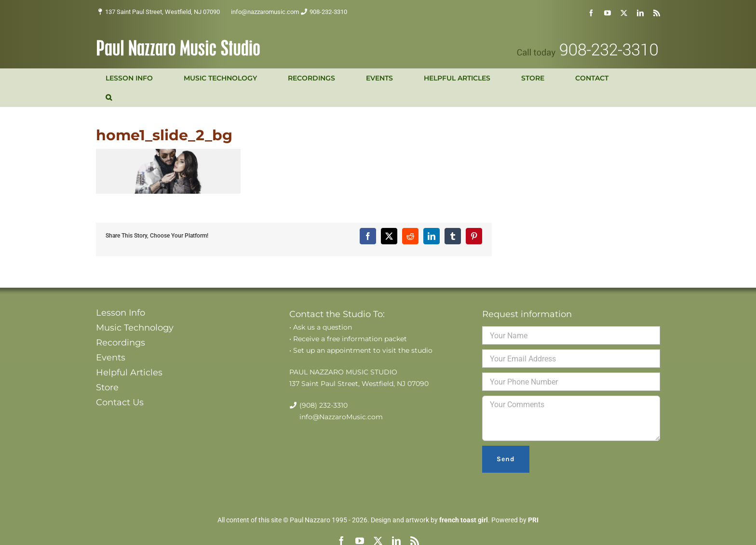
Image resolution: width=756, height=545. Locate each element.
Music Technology (135, 328)
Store (107, 387)
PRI (533, 520)
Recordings (121, 343)
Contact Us (120, 402)
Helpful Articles (129, 372)
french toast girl (464, 520)
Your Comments (571, 418)
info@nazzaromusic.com (265, 12)
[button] (109, 97)
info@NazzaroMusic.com (341, 417)
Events (111, 358)
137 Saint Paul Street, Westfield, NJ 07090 (162, 12)
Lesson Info (121, 313)
